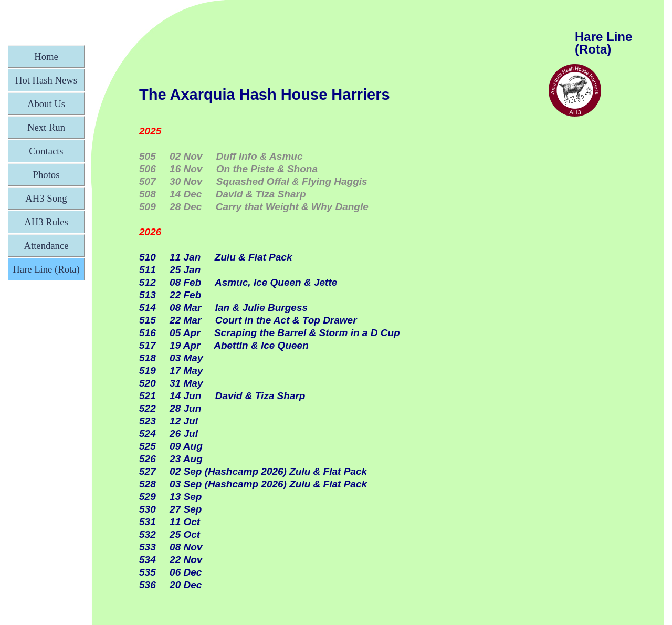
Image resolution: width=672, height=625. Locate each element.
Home (46, 56)
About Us (46, 104)
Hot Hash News (46, 80)
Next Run (46, 127)
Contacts (46, 151)
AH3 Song (46, 198)
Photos (46, 175)
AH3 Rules (46, 222)
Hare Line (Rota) (46, 269)
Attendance (46, 246)
